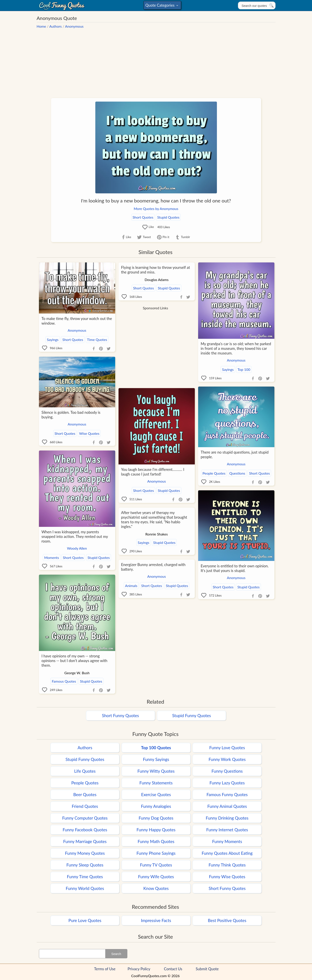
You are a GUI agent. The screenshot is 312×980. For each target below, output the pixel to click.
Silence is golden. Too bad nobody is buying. (71, 415)
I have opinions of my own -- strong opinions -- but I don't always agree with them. (75, 661)
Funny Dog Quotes (156, 818)
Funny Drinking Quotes (227, 818)
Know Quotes (156, 888)
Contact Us (173, 969)
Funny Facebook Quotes (85, 830)
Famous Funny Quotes (227, 794)
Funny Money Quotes (85, 853)
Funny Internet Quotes (227, 830)
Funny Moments (227, 841)
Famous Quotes (64, 681)
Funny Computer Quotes (85, 818)
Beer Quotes (85, 794)
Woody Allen (77, 548)
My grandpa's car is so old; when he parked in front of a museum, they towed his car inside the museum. (236, 348)
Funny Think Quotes (227, 865)
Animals (131, 586)
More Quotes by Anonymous (156, 209)
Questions (237, 473)
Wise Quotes (89, 433)
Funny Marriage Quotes (85, 841)
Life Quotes (85, 771)
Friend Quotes (85, 806)
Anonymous (74, 26)
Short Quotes (143, 217)
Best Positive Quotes (227, 920)
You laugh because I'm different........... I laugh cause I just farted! (153, 472)
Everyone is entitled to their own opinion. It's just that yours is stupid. (235, 568)
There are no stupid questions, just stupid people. (235, 454)
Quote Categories (162, 6)
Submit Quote (207, 969)
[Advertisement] (156, 61)
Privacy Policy (139, 969)
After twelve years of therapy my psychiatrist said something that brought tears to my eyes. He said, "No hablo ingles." (154, 520)
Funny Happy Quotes (156, 830)
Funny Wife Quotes (156, 877)
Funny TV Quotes (156, 865)
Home (41, 26)
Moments (52, 557)
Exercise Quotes (156, 794)
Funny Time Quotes (85, 877)
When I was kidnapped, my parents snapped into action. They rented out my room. (75, 536)
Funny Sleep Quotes (85, 865)
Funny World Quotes (85, 888)
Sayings (53, 340)
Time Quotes (97, 340)
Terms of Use (105, 969)
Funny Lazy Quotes (227, 783)
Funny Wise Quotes (227, 877)
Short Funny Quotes (120, 715)
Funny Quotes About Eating (227, 853)
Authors (56, 26)
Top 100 (244, 369)
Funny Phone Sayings (156, 853)
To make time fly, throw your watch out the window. (77, 321)
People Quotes (214, 473)
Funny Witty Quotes (156, 771)
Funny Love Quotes (227, 748)
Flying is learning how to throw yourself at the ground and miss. (156, 270)
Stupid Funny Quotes (192, 715)
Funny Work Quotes (227, 759)
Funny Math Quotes (156, 841)
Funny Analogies (156, 806)
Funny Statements (156, 783)
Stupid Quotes (168, 217)
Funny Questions (227, 771)
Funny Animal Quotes (227, 806)
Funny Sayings (156, 759)
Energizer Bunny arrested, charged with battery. (153, 567)
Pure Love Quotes (85, 920)
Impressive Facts (156, 920)
